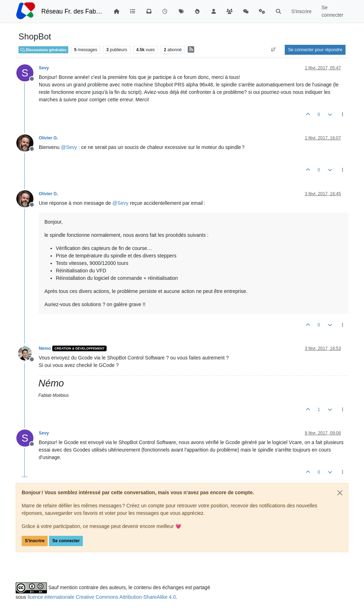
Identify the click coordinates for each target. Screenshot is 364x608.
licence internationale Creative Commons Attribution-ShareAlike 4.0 (101, 597)
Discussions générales (43, 50)
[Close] (340, 493)
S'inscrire (35, 541)
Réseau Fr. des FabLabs (72, 11)
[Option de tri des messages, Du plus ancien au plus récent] (273, 50)
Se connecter (66, 541)
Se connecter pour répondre (315, 50)
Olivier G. (48, 138)
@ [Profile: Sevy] (69, 147)
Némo (45, 348)
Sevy (44, 68)
